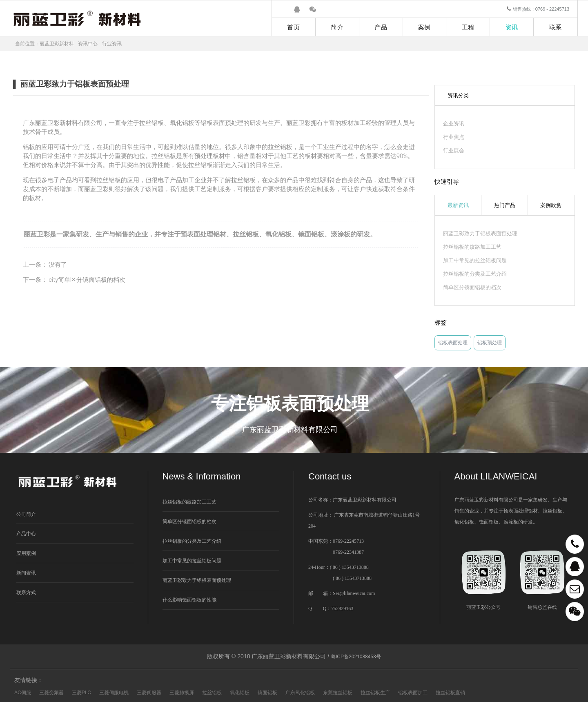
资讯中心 (88, 44)
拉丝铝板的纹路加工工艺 (472, 247)
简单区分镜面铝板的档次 (472, 287)
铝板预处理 (490, 343)
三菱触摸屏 (182, 693)
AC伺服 (23, 693)
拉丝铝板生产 (375, 693)
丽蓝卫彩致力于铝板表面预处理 (480, 233)
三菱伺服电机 (114, 693)
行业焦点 (454, 137)
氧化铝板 (278, 234)
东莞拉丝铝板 (338, 693)
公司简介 (26, 514)
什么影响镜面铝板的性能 (189, 600)
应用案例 (26, 553)
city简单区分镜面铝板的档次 (87, 280)
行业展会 (454, 150)
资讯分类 (458, 95)
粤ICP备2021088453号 (356, 657)
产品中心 (26, 534)
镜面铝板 (311, 234)
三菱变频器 (51, 693)
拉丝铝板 (246, 234)
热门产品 (505, 205)
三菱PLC (81, 693)
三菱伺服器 (149, 693)
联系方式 (26, 593)
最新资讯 (458, 205)
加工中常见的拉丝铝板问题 (475, 260)
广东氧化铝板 (300, 693)
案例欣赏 (551, 205)
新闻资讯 (26, 573)
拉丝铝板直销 (450, 693)
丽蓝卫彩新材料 (57, 44)
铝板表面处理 (453, 343)
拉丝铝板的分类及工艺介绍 (475, 274)
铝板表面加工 (413, 693)
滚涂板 (341, 234)
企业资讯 (454, 124)
